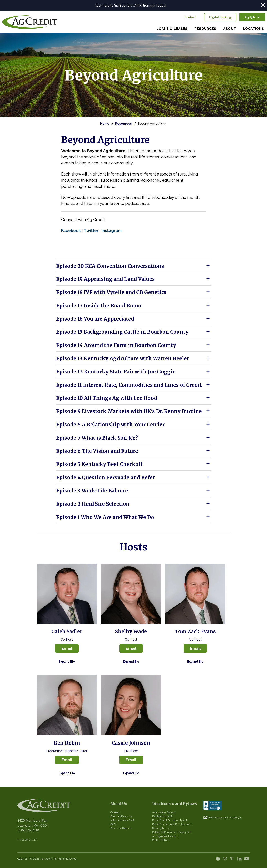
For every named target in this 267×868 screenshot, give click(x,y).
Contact (190, 17)
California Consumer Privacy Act (172, 832)
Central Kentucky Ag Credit (30, 22)
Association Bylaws (164, 812)
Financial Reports (121, 828)
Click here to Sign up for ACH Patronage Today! (130, 5)
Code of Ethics (161, 840)
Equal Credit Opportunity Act (170, 820)
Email (67, 648)
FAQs (114, 824)
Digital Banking (220, 17)
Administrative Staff (122, 820)
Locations (253, 29)
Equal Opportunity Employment (172, 824)
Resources (205, 29)
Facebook (219, 860)
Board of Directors (121, 816)
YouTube (247, 860)
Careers (115, 812)
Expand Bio (67, 662)
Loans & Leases (172, 29)
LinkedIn (240, 860)
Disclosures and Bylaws (174, 804)
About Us (119, 804)
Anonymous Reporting (166, 836)
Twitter (233, 860)
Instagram (226, 860)
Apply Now (252, 17)
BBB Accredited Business (212, 805)
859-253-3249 (28, 830)
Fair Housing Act (162, 816)
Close (263, 5)
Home (105, 124)
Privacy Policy (161, 828)
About (230, 29)
